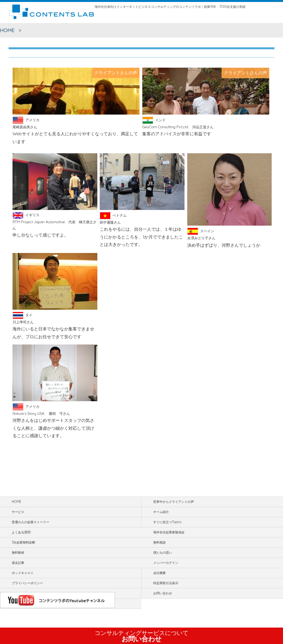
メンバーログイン (166, 563)
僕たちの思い (163, 553)
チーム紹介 (161, 512)
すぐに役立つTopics (167, 522)
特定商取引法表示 (166, 583)
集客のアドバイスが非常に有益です (177, 134)
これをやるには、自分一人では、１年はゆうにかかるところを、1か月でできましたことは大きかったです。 (141, 237)
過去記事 (18, 563)
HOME (7, 30)
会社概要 (159, 573)
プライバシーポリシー (27, 583)
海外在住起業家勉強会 (169, 532)
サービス (18, 512)
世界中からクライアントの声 (174, 502)
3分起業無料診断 (23, 542)
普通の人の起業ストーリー (30, 522)
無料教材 (18, 553)
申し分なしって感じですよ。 (40, 235)
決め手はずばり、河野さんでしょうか (224, 245)
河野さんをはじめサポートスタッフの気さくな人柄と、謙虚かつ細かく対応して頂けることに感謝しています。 (53, 428)
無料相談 (159, 542)
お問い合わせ (141, 636)
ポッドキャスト (23, 573)
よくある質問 (21, 532)
